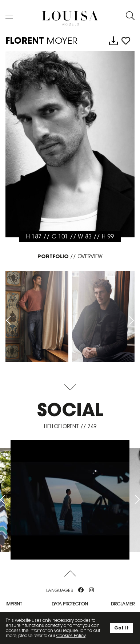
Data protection (70, 604)
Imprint (14, 604)
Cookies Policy (71, 635)
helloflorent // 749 (70, 426)
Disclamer (123, 604)
